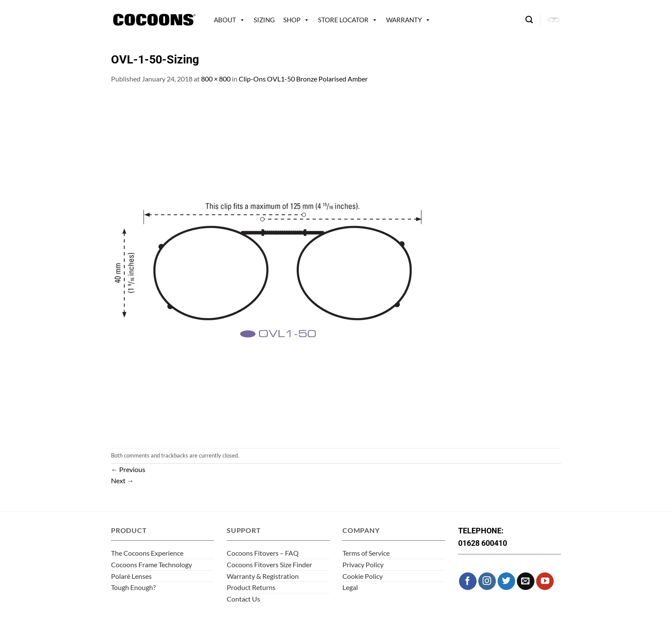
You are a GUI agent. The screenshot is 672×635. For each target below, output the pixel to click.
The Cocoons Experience (147, 553)
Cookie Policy (363, 576)
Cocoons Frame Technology (151, 564)
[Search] (529, 20)
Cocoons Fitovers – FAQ (263, 553)
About (225, 20)
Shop (292, 20)
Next (122, 480)
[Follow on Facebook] (468, 581)
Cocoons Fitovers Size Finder (269, 564)
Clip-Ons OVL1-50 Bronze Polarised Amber (303, 79)
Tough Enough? (133, 587)
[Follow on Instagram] (487, 581)
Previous (128, 469)
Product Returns (251, 587)
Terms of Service (366, 553)
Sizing (264, 20)
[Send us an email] (526, 581)
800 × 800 (216, 79)
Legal (350, 587)
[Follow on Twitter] (506, 581)
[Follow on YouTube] (545, 581)
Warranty (404, 20)
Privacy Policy (363, 564)
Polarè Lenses (131, 576)
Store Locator (343, 20)
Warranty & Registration (263, 576)
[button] (554, 20)
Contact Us (243, 599)
